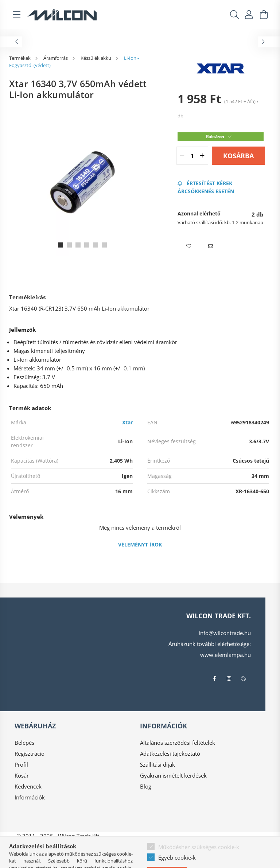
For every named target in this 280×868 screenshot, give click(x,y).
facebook (214, 678)
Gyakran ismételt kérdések (173, 775)
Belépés (24, 743)
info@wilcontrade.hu (225, 633)
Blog (146, 786)
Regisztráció (30, 754)
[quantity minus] (182, 156)
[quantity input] (192, 156)
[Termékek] (20, 58)
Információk (30, 797)
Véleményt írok (140, 544)
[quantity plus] (202, 156)
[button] (188, 246)
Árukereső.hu (140, 859)
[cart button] (264, 15)
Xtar (127, 422)
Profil (21, 764)
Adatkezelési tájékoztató (170, 754)
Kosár (22, 775)
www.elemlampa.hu (225, 655)
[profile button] (249, 15)
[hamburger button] (16, 15)
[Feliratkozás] (221, 187)
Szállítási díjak (157, 764)
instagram (229, 678)
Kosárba (238, 156)
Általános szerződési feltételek (178, 743)
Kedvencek (28, 786)
